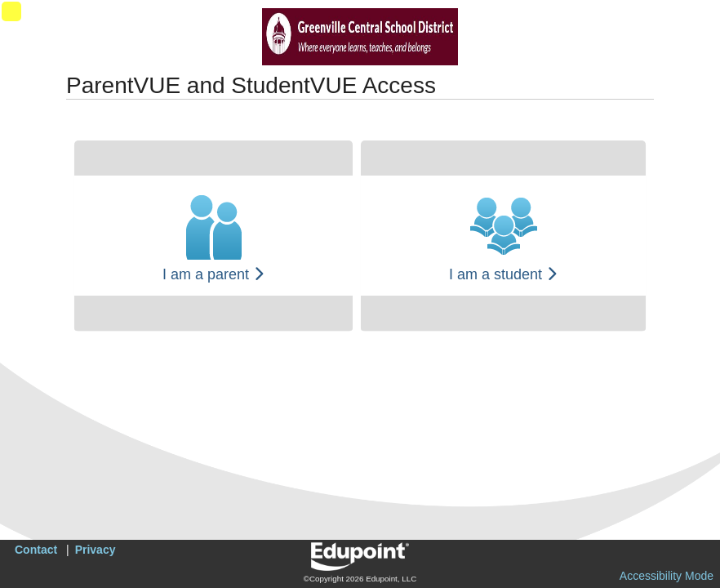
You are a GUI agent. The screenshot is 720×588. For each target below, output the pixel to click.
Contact (36, 550)
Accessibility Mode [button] (667, 576)
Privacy (96, 550)
